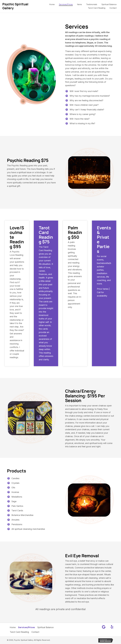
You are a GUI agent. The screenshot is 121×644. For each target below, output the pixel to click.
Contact (35, 632)
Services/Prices (26, 627)
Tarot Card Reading (19, 632)
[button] (104, 627)
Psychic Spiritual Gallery (15, 6)
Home (13, 627)
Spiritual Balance (45, 627)
